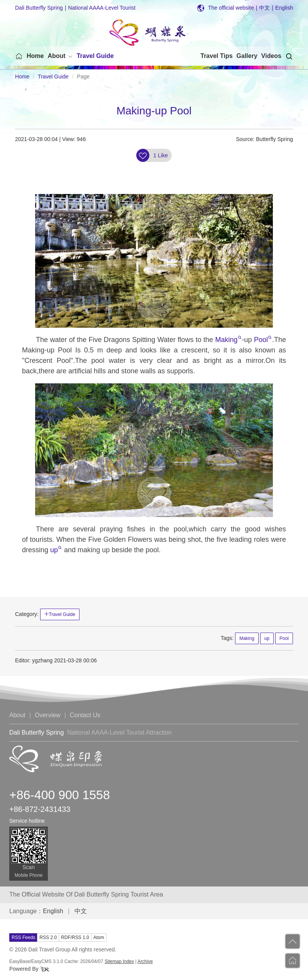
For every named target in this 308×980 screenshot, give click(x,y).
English (284, 8)
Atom (99, 937)
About (17, 715)
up (56, 550)
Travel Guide (53, 77)
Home (22, 77)
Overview (48, 715)
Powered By (29, 969)
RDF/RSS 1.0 (75, 937)
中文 (266, 8)
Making (228, 340)
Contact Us (85, 715)
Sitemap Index (119, 961)
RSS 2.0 (48, 937)
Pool (263, 340)
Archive (145, 961)
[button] (60, 56)
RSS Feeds (23, 937)
